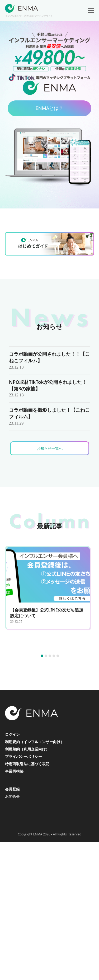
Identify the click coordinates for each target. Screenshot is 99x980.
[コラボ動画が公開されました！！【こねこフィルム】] (50, 361)
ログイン (12, 734)
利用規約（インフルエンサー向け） (35, 742)
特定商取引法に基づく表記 (27, 764)
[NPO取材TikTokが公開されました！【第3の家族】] (50, 389)
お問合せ (12, 796)
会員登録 (12, 789)
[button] (91, 11)
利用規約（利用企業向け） (27, 749)
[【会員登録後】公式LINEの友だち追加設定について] (50, 598)
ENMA (38, 834)
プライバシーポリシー (23, 756)
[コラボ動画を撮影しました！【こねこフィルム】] (50, 417)
